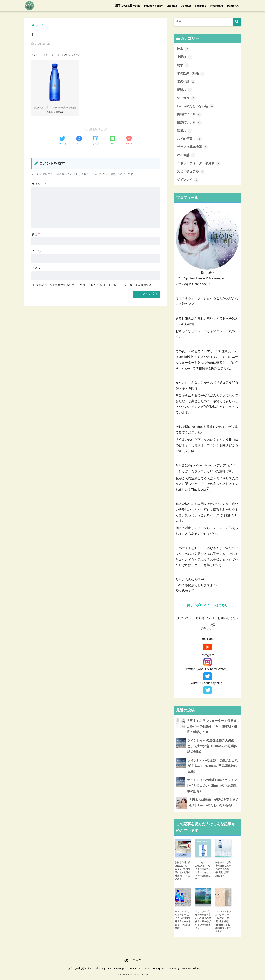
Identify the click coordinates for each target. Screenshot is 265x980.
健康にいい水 (189, 123)
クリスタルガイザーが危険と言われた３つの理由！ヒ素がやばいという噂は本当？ (203, 921)
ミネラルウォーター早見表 (199, 164)
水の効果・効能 (191, 74)
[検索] (237, 22)
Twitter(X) (233, 6)
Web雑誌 (186, 156)
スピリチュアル (191, 173)
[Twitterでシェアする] (62, 141)
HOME (133, 962)
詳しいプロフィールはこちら (207, 606)
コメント (39, 184)
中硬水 (184, 57)
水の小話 (186, 82)
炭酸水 (184, 90)
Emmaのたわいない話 (195, 107)
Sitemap (172, 6)
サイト (36, 268)
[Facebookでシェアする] (79, 141)
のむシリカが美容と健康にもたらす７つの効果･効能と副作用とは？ (223, 871)
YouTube (200, 6)
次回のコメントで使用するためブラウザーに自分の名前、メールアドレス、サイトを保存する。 (95, 285)
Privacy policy (153, 6)
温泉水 (184, 131)
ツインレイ (188, 181)
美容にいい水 (189, 115)
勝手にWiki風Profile (128, 6)
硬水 (183, 66)
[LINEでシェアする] (112, 141)
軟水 (183, 49)
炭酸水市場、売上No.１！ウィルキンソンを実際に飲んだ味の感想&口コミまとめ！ (183, 872)
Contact (186, 6)
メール (37, 251)
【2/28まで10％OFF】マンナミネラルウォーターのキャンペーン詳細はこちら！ (203, 872)
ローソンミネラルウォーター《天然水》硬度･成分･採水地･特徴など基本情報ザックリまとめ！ (223, 923)
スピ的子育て (189, 140)
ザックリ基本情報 (192, 148)
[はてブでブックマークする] (96, 141)
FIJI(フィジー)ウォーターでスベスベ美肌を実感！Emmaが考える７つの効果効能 (183, 921)
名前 (35, 234)
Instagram (216, 6)
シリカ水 (186, 99)
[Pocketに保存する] (129, 141)
